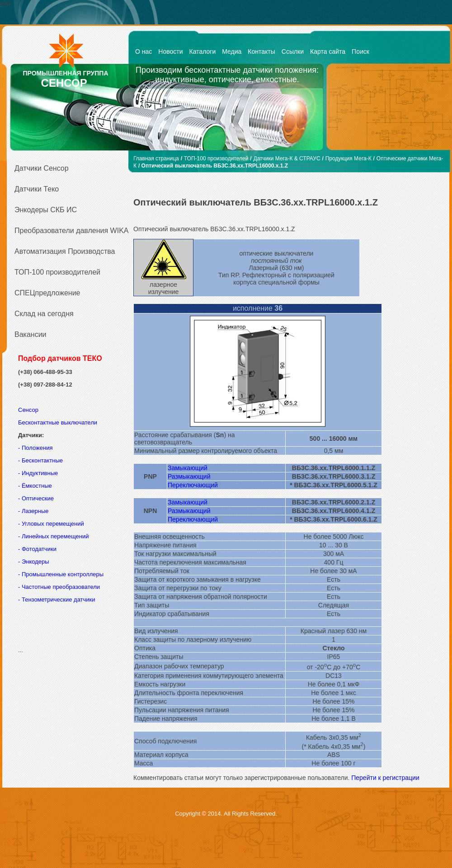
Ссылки (293, 51)
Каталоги (203, 51)
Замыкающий (188, 468)
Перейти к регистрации (385, 778)
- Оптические (36, 498)
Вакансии (31, 334)
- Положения (36, 448)
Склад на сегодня (44, 314)
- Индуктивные (38, 473)
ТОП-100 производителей (57, 272)
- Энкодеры (34, 562)
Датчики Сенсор (42, 168)
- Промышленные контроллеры (61, 574)
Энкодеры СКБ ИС (46, 210)
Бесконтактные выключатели (58, 422)
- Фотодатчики (37, 549)
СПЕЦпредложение (47, 293)
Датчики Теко (37, 189)
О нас (144, 51)
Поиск (360, 51)
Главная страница (156, 159)
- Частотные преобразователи (59, 587)
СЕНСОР (64, 83)
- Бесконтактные (40, 460)
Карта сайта (328, 51)
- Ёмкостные (35, 486)
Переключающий (193, 485)
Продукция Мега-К (348, 159)
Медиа (232, 51)
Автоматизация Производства (65, 251)
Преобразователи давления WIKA (69, 231)
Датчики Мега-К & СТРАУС (287, 159)
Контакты (261, 51)
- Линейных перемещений (53, 536)
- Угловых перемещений (51, 524)
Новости (170, 51)
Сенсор (29, 410)
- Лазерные (33, 511)
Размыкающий (189, 476)
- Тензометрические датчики (57, 600)
